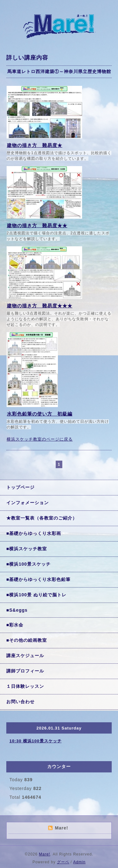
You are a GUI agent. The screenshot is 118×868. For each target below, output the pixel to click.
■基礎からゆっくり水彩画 (34, 533)
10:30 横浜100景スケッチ (36, 741)
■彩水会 (15, 625)
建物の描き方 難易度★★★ (40, 306)
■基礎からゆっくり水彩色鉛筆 (38, 579)
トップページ (20, 487)
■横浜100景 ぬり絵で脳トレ (36, 595)
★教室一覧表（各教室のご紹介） (42, 518)
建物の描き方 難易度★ (35, 145)
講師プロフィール (25, 671)
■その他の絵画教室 (27, 640)
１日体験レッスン (25, 686)
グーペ (63, 862)
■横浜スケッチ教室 (27, 549)
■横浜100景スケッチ (28, 564)
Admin (79, 862)
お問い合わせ (20, 702)
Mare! (45, 854)
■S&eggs (17, 610)
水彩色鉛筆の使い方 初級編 (40, 414)
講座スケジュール (25, 656)
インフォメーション (28, 503)
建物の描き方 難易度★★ (37, 225)
